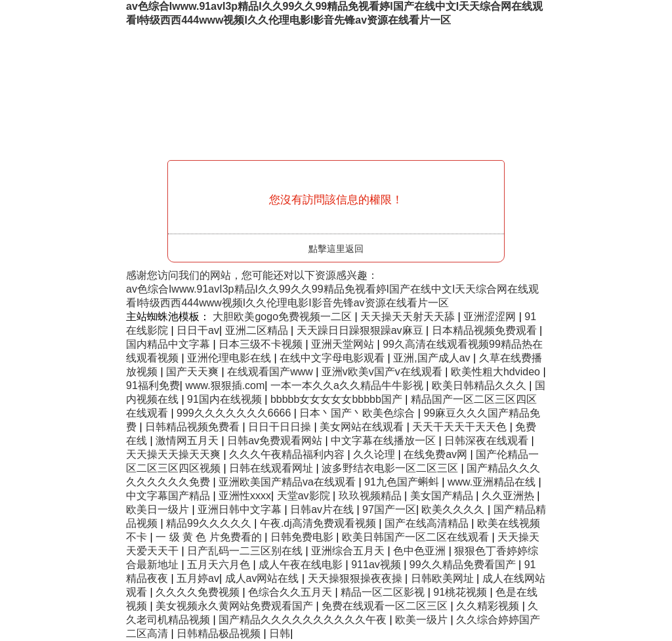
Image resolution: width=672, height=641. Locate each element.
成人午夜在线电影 (302, 565)
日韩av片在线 (323, 509)
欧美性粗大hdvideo (497, 372)
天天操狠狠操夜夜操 (356, 578)
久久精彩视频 (489, 606)
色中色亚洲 (421, 551)
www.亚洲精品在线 (493, 482)
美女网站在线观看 (363, 427)
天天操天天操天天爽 (175, 454)
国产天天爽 (194, 372)
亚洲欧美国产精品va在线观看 (288, 482)
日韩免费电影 (303, 537)
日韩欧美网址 (444, 578)
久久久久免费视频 (199, 592)
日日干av (198, 330)
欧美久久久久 (454, 509)
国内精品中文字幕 (169, 344)
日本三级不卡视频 (262, 344)
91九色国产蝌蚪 (403, 482)
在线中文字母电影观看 (333, 358)
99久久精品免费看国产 (464, 565)
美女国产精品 (443, 496)
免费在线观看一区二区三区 (386, 606)
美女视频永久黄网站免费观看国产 (236, 606)
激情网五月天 (188, 441)
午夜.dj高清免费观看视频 (319, 523)
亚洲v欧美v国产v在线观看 (383, 372)
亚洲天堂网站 (344, 344)
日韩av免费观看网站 (276, 441)
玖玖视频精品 (371, 496)
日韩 (280, 633)
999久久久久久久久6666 (235, 413)
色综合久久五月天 (291, 592)
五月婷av (198, 578)
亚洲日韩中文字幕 (241, 509)
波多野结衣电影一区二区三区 (391, 468)
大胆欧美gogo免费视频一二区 (283, 317)
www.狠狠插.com (225, 385)
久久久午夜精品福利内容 (288, 454)
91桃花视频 (461, 592)
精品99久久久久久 (210, 523)
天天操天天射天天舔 (409, 317)
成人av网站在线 (263, 578)
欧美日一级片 (159, 509)
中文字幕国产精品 (169, 496)
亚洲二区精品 (258, 330)
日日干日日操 (281, 427)
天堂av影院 (305, 496)
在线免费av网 (437, 454)
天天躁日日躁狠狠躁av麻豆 (361, 330)
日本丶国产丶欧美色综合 (358, 413)
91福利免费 (153, 385)
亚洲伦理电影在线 (230, 358)
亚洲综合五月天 (349, 551)
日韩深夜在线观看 (488, 441)
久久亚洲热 (509, 496)
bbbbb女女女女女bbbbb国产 (338, 399)
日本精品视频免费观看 (486, 330)
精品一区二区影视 (384, 592)
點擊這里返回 (336, 249)
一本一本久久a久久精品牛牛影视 (348, 385)
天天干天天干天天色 (461, 427)
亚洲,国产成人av (433, 358)
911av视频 (377, 565)
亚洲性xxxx (245, 496)
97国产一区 (389, 509)
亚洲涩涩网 (491, 317)
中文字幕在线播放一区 (385, 441)
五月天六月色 (220, 565)
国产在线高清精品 (428, 523)
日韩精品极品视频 (220, 633)
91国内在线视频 (226, 399)
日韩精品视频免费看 (194, 427)
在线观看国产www (271, 372)
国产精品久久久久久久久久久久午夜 (304, 620)
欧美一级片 (423, 620)
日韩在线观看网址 (272, 468)
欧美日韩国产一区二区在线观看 (417, 537)
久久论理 (375, 454)
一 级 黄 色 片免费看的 (210, 537)
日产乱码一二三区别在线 (246, 551)
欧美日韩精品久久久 (480, 385)
